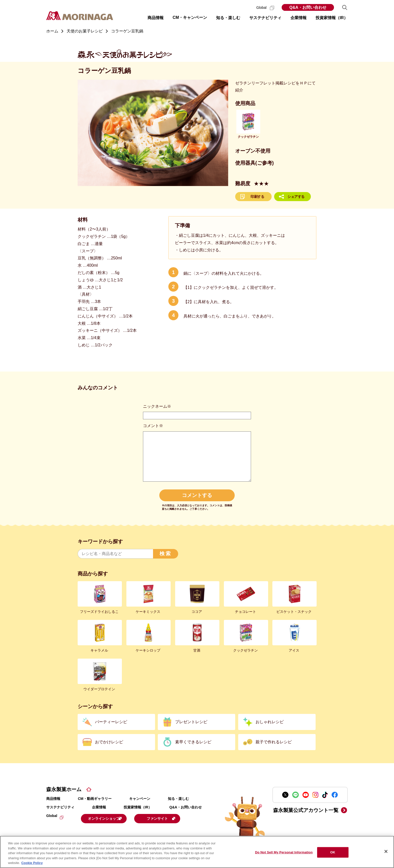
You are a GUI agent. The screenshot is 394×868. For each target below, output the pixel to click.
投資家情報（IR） (138, 807)
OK (333, 852)
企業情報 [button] (299, 18)
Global (265, 8)
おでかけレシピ (109, 742)
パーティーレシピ (111, 722)
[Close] (386, 851)
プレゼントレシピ (191, 722)
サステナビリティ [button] (265, 18)
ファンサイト (178, 818)
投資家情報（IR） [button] (332, 18)
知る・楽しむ (178, 799)
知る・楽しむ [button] (228, 18)
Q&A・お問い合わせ (308, 7)
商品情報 (53, 799)
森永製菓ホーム (64, 789)
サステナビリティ (60, 807)
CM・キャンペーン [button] (190, 17)
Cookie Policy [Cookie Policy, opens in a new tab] (32, 863)
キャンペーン (140, 799)
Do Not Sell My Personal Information (284, 852)
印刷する (257, 197)
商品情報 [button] (156, 18)
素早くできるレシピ (193, 742)
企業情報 (99, 807)
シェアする (296, 197)
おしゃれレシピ (270, 722)
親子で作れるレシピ (274, 742)
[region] (197, 852)
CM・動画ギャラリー (95, 799)
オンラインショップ (112, 818)
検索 (166, 554)
